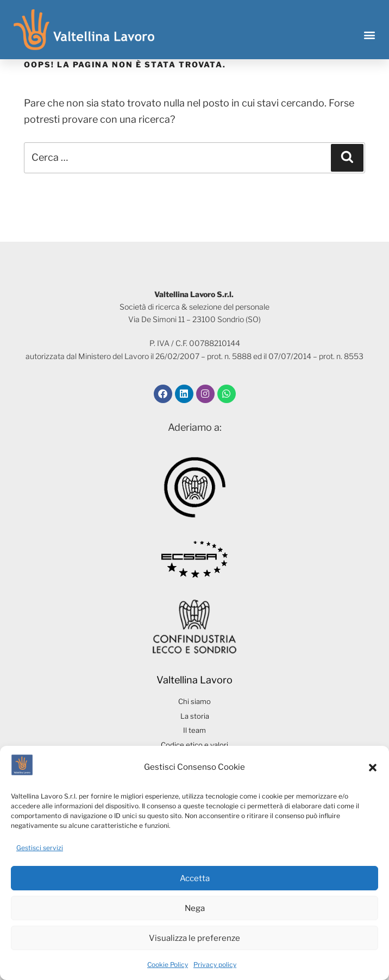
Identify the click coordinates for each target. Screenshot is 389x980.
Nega (195, 908)
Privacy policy (215, 965)
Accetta (195, 878)
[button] (373, 768)
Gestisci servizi (40, 848)
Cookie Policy (168, 965)
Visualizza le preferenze (195, 938)
